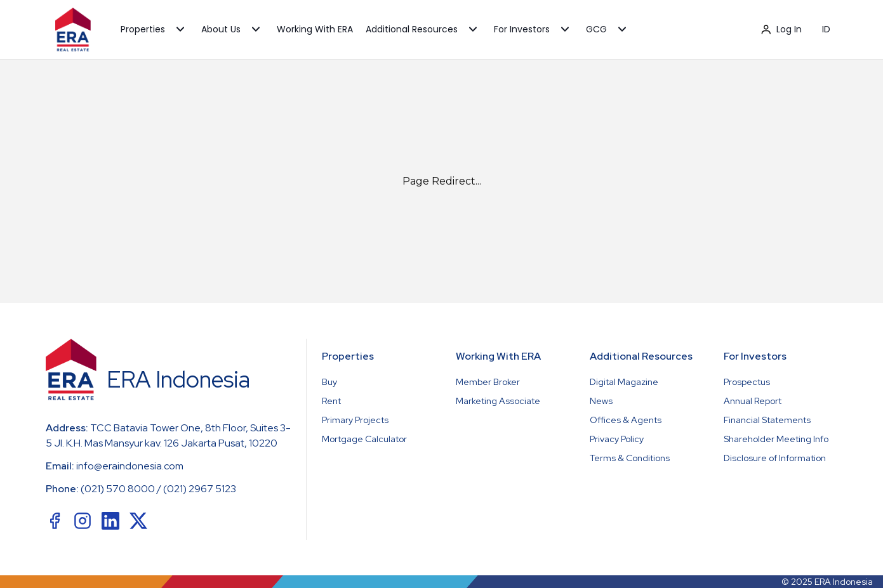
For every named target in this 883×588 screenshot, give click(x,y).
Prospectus (747, 382)
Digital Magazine (624, 382)
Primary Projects (355, 420)
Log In (781, 29)
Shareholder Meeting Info (776, 439)
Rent (331, 401)
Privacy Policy (617, 439)
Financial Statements (767, 420)
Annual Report (753, 401)
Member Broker (488, 382)
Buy (329, 382)
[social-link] (55, 521)
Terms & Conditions (630, 458)
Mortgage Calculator (364, 439)
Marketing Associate (498, 401)
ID (826, 29)
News (601, 401)
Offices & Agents (626, 420)
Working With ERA (315, 29)
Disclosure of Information (775, 458)
